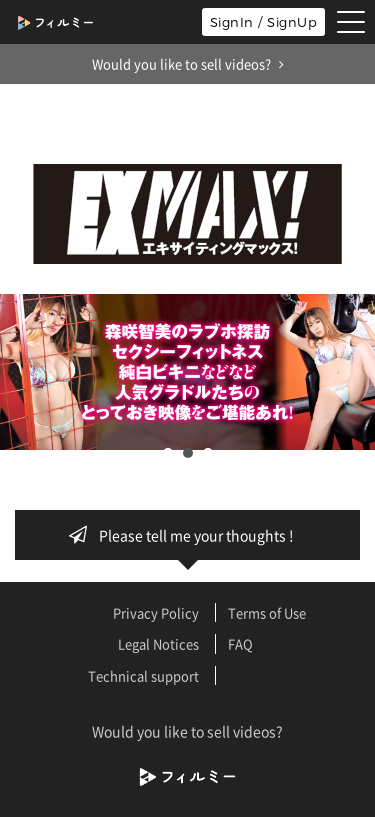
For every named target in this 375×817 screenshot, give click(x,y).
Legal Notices (158, 643)
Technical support (143, 675)
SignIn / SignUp (264, 22)
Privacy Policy (156, 612)
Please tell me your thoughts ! (187, 535)
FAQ (240, 643)
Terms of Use (267, 612)
